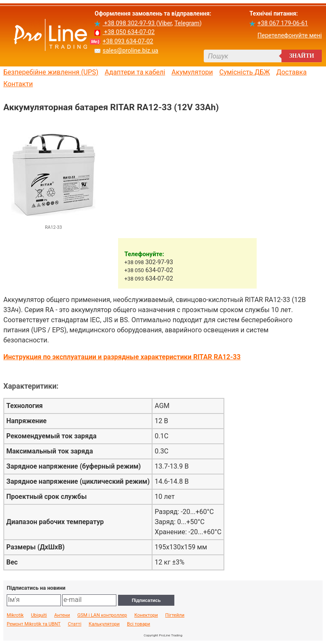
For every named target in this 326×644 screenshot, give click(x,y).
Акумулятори (192, 72)
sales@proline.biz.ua (130, 51)
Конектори (146, 615)
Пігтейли (175, 615)
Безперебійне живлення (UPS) (51, 72)
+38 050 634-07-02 (129, 32)
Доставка (292, 72)
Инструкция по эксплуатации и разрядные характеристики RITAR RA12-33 (122, 357)
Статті (75, 624)
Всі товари (138, 624)
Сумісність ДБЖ (245, 72)
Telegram (187, 23)
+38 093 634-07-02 (128, 41)
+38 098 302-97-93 (129, 23)
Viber (165, 23)
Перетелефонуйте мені (290, 36)
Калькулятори (104, 624)
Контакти (18, 84)
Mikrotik (15, 615)
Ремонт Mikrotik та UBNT (34, 624)
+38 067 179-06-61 (283, 23)
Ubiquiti (39, 615)
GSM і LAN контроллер (102, 615)
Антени (62, 615)
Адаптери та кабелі (135, 72)
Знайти (302, 56)
